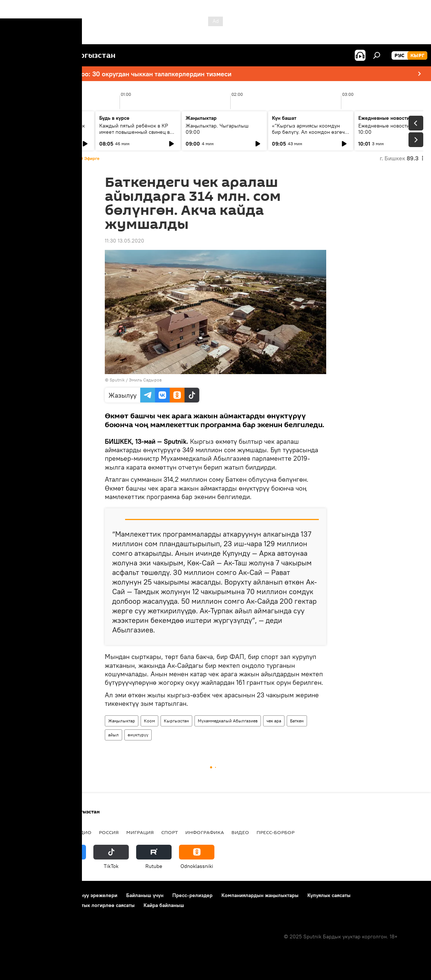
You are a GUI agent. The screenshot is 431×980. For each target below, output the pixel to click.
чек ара (274, 721)
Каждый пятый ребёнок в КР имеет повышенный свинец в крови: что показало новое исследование (135, 135)
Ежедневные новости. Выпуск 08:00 (49, 129)
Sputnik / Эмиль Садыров (136, 380)
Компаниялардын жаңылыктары (260, 895)
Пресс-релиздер (192, 895)
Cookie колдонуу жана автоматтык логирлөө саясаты (71, 905)
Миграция (140, 832)
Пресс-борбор (275, 832)
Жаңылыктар (122, 721)
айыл (113, 735)
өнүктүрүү (138, 735)
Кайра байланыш (164, 905)
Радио (83, 832)
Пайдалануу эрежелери (89, 895)
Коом (149, 721)
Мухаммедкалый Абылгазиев (228, 721)
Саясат (57, 832)
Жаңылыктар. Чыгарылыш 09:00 (217, 129)
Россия (109, 832)
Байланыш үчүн (145, 895)
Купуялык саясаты (329, 895)
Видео (240, 832)
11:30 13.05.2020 (125, 241)
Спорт (170, 832)
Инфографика (205, 832)
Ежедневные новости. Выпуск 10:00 (394, 129)
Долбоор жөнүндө (30, 895)
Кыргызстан (176, 721)
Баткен (297, 721)
